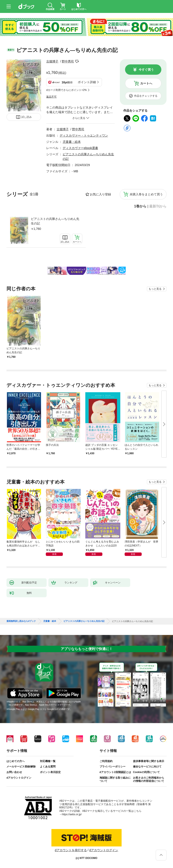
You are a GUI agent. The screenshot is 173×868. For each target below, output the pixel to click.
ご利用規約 (106, 761)
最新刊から (158, 206)
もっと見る (155, 289)
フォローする (77, 61)
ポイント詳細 (87, 82)
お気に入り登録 (100, 194)
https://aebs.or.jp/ (72, 814)
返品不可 (51, 97)
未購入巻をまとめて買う (146, 194)
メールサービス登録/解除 (21, 767)
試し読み (27, 117)
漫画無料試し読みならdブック (21, 621)
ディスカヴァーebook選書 (80, 148)
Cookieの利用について (146, 772)
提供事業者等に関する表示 (149, 761)
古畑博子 (52, 61)
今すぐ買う (146, 70)
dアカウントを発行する (71, 850)
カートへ (146, 83)
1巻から (140, 206)
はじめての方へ (16, 761)
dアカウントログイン (19, 778)
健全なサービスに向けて (147, 767)
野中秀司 (68, 61)
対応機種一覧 (48, 761)
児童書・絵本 (72, 142)
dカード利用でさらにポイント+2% (66, 90)
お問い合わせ (14, 772)
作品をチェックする (146, 96)
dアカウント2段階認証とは (115, 772)
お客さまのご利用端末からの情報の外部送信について (149, 779)
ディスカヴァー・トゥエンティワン (84, 135)
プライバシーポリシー (113, 767)
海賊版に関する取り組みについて (115, 779)
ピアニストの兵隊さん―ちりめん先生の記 (55, 221)
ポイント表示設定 (50, 772)
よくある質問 (48, 767)
